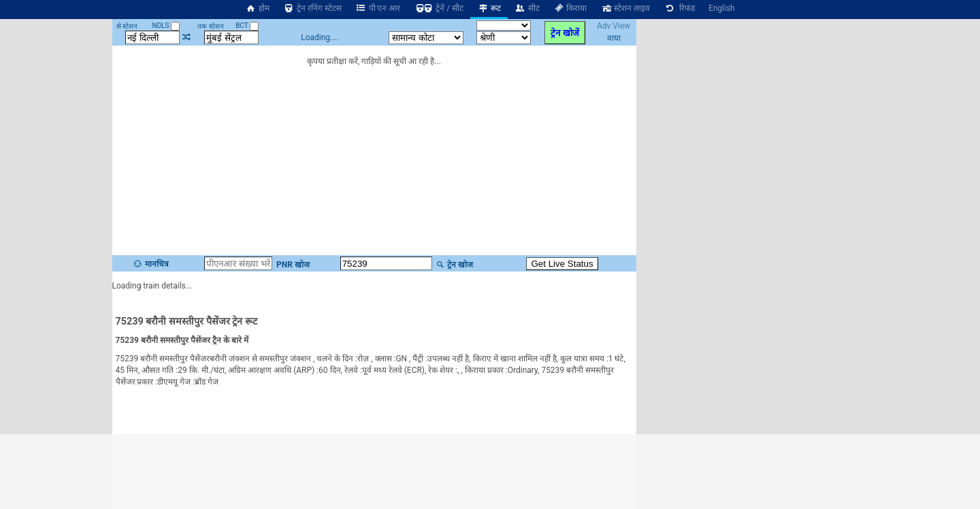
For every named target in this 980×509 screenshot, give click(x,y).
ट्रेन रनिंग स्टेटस (312, 8)
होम (257, 8)
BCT (247, 26)
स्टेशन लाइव (625, 8)
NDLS (166, 26)
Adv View (614, 26)
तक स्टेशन (210, 26)
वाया (614, 38)
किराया (570, 8)
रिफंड (679, 8)
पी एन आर (378, 8)
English (722, 8)
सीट (527, 8)
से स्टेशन (127, 26)
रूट (489, 8)
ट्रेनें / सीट (439, 8)
